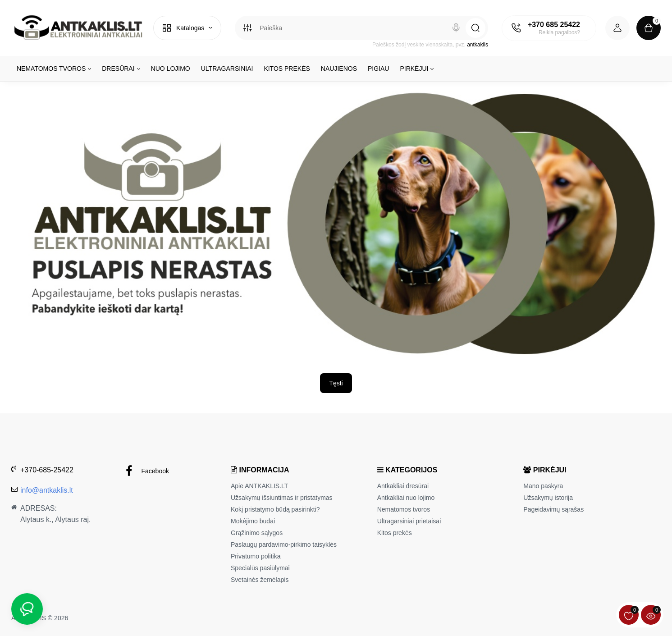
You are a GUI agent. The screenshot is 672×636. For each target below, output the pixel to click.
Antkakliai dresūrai (403, 486)
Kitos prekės (395, 533)
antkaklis (478, 45)
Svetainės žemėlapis (260, 580)
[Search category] (247, 28)
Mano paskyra (543, 486)
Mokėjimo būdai (253, 521)
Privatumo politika (256, 556)
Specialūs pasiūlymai (260, 568)
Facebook (146, 471)
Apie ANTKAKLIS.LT (259, 486)
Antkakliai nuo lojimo (406, 498)
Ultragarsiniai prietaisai (409, 521)
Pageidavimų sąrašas (553, 509)
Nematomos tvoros (404, 509)
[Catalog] (187, 28)
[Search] (456, 28)
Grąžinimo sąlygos (257, 533)
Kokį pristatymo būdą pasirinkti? (275, 509)
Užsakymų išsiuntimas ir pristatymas (282, 498)
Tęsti (336, 383)
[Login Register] (617, 28)
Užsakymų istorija (548, 498)
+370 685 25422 (554, 25)
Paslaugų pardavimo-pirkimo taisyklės (284, 544)
